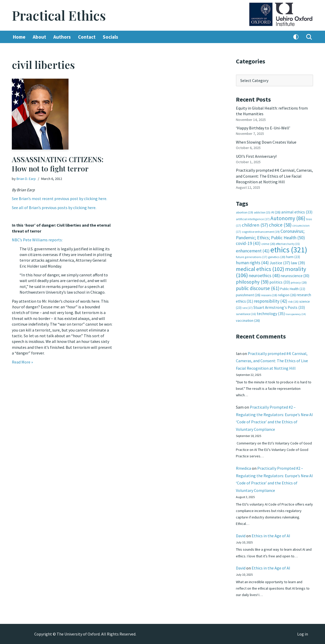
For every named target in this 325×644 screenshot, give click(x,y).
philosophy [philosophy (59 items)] (252, 282)
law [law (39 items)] (298, 263)
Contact (87, 37)
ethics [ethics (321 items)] (289, 250)
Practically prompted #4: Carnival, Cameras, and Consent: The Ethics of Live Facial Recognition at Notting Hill (274, 176)
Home (19, 37)
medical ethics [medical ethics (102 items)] (260, 269)
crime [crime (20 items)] (268, 244)
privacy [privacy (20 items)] (299, 282)
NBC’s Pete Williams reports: (37, 240)
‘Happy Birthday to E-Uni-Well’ (263, 128)
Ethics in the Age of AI (271, 536)
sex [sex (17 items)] (247, 308)
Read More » (22, 362)
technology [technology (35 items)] (271, 313)
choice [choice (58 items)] (280, 225)
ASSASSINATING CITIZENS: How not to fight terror (58, 164)
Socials (110, 37)
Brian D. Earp (26, 179)
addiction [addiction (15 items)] (262, 212)
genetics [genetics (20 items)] (277, 257)
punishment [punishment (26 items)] (248, 295)
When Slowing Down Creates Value (266, 142)
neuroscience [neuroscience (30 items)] (295, 276)
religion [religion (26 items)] (287, 295)
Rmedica (243, 468)
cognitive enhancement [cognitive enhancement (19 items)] (261, 232)
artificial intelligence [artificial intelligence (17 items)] (253, 219)
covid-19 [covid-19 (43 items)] (248, 243)
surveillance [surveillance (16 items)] (246, 314)
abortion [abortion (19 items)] (245, 212)
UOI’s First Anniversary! (256, 156)
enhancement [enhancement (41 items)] (253, 251)
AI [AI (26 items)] (276, 212)
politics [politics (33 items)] (280, 282)
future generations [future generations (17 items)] (252, 257)
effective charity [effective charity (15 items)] (288, 244)
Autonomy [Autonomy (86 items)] (288, 218)
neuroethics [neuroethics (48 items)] (264, 275)
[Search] (309, 37)
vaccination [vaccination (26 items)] (248, 320)
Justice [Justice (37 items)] (280, 263)
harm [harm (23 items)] (293, 257)
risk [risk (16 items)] (293, 302)
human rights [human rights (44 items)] (252, 263)
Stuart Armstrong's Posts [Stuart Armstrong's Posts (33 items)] (279, 307)
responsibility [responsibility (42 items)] (271, 301)
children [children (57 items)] (255, 225)
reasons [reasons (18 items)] (269, 295)
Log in (303, 634)
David (241, 536)
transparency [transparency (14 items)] (296, 314)
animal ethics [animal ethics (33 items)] (297, 212)
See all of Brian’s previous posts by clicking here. (54, 208)
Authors (62, 37)
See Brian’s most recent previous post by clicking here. (59, 199)
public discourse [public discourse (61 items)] (258, 288)
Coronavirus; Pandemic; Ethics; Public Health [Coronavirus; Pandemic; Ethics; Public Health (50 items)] (270, 234)
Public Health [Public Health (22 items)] (293, 289)
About (39, 37)
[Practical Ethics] (59, 15)
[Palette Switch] (296, 37)
